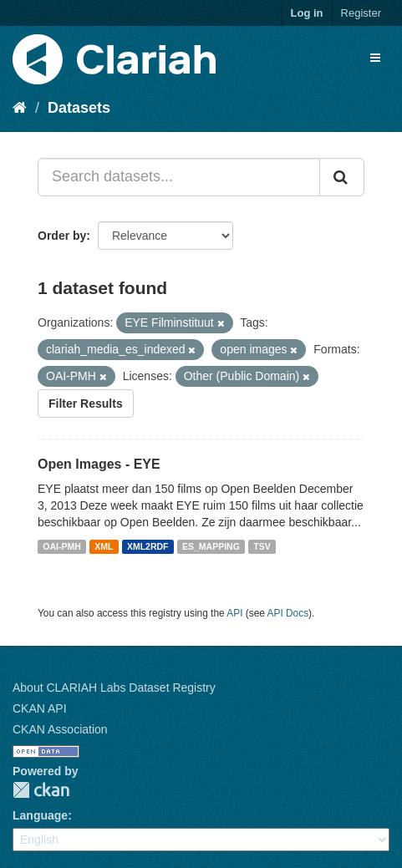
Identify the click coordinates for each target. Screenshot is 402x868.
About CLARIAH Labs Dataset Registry (114, 688)
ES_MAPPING (211, 546)
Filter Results (86, 404)
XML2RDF (148, 546)
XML (104, 546)
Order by (62, 236)
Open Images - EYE (99, 464)
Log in (307, 13)
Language (40, 815)
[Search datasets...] (179, 177)
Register (361, 13)
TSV (262, 546)
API (234, 613)
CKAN (41, 790)
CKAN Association (60, 729)
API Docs (288, 613)
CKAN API (40, 708)
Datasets (79, 108)
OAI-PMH (62, 546)
